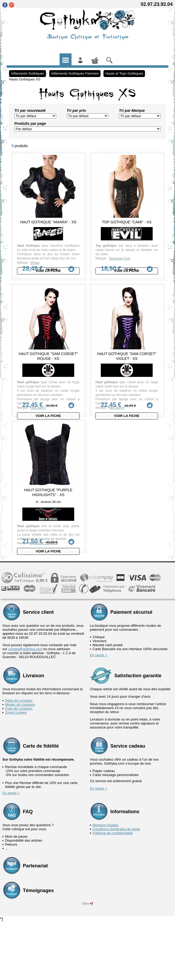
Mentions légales (106, 883)
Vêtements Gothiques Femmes (75, 73)
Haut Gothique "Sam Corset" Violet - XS (127, 370)
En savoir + (99, 713)
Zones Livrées (16, 770)
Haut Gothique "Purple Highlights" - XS (48, 529)
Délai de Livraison (19, 758)
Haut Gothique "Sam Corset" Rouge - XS (48, 370)
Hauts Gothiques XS (25, 79)
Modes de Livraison (20, 762)
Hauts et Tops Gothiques (124, 73)
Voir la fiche (48, 271)
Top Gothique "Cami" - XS (127, 222)
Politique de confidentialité (113, 891)
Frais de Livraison (19, 766)
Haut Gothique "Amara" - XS (48, 222)
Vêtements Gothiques (28, 73)
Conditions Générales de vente (116, 887)
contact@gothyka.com (25, 707)
